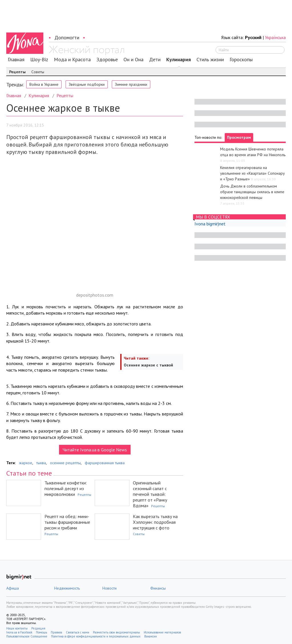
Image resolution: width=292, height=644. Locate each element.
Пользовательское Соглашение (27, 636)
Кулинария (179, 60)
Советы (38, 72)
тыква (41, 463)
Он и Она (133, 60)
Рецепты (17, 72)
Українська (275, 37)
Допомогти (67, 37)
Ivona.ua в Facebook (19, 632)
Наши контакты (17, 628)
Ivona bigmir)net (210, 224)
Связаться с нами (78, 632)
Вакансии (151, 636)
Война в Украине (44, 84)
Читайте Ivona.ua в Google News (95, 450)
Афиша (13, 588)
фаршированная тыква (105, 463)
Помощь (41, 632)
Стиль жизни (210, 60)
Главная (16, 60)
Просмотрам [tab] (239, 137)
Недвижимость (67, 588)
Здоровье (107, 60)
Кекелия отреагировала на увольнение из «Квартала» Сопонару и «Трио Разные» (253, 173)
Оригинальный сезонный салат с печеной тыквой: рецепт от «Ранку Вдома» (150, 494)
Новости (109, 588)
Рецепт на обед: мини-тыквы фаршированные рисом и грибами (67, 522)
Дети (155, 60)
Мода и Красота (72, 60)
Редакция (38, 628)
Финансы (158, 588)
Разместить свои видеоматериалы (116, 632)
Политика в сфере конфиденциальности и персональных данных (96, 636)
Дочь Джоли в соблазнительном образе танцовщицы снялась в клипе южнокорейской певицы (252, 192)
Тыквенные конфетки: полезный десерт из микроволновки (66, 488)
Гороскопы (241, 60)
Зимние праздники (131, 84)
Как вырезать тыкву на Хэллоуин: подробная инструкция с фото (155, 522)
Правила (56, 632)
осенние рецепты (65, 463)
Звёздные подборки (87, 84)
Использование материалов (162, 632)
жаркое (26, 463)
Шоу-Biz (39, 60)
